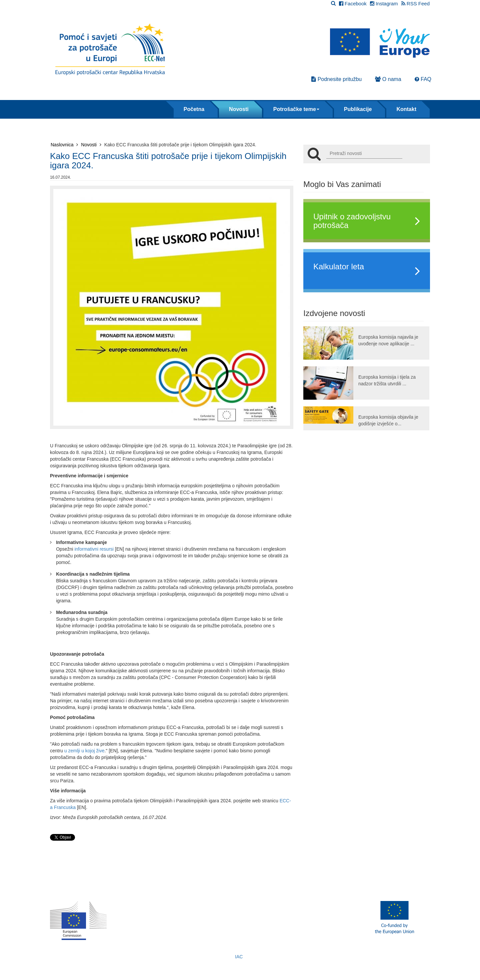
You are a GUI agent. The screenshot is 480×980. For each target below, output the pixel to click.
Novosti (239, 109)
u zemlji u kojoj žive (84, 751)
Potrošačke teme (296, 109)
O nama (388, 79)
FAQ (423, 79)
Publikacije (358, 109)
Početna (194, 109)
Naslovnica (64, 145)
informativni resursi (94, 549)
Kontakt (406, 109)
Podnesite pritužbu (336, 79)
